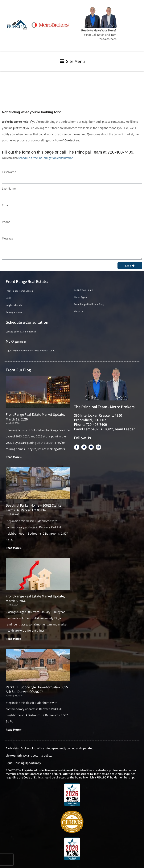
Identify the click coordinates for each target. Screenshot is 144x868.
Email (6, 205)
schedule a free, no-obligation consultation (46, 158)
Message (7, 238)
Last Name (9, 188)
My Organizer (16, 341)
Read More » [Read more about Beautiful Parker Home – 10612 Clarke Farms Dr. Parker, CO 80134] (14, 548)
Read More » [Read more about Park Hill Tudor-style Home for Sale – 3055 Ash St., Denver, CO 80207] (14, 730)
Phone (6, 222)
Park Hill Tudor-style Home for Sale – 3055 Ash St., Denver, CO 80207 (37, 689)
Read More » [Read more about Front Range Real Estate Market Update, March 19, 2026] (14, 457)
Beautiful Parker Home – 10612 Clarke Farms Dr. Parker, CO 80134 (33, 508)
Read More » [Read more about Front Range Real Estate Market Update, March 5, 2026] (14, 639)
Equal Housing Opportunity (23, 763)
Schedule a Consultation (27, 322)
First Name (9, 172)
